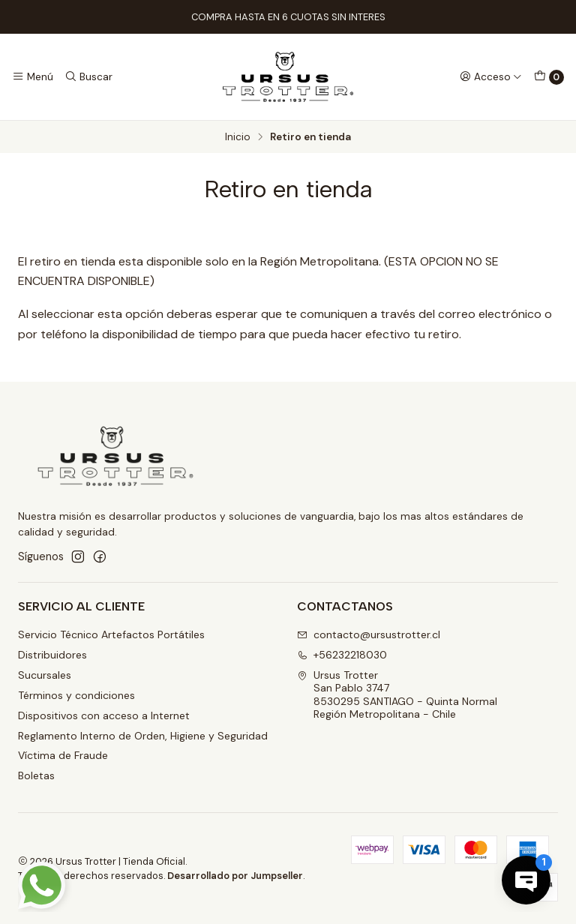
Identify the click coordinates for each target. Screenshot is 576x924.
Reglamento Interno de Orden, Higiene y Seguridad (143, 736)
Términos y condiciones (76, 695)
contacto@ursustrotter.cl (369, 634)
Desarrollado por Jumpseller (235, 876)
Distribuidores (52, 655)
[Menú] (33, 76)
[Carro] (549, 77)
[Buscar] (88, 76)
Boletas (36, 775)
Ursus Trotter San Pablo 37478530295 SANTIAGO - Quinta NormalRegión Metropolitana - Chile (397, 695)
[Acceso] (491, 76)
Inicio (238, 137)
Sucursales (45, 675)
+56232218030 (342, 655)
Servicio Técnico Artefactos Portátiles (111, 634)
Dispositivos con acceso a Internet (104, 715)
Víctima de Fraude (63, 755)
